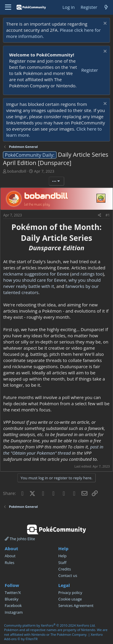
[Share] (100, 215)
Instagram (14, 612)
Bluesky (12, 599)
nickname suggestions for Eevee (36, 274)
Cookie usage (70, 599)
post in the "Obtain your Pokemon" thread (53, 450)
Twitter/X (13, 593)
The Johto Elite (20, 539)
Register (90, 70)
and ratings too (87, 274)
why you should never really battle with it (52, 283)
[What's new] (106, 7)
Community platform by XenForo (50, 625)
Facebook (13, 605)
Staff (62, 563)
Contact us (68, 575)
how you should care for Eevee (35, 280)
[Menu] (8, 7)
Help (62, 556)
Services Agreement (76, 605)
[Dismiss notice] (104, 24)
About (10, 556)
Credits (65, 569)
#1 (108, 215)
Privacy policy (70, 593)
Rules (10, 563)
